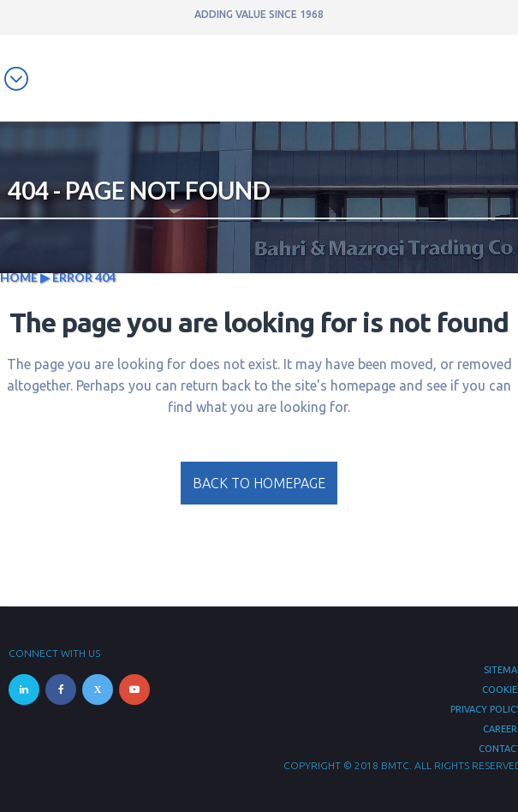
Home (19, 277)
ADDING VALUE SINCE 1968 (259, 14)
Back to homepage (259, 483)
